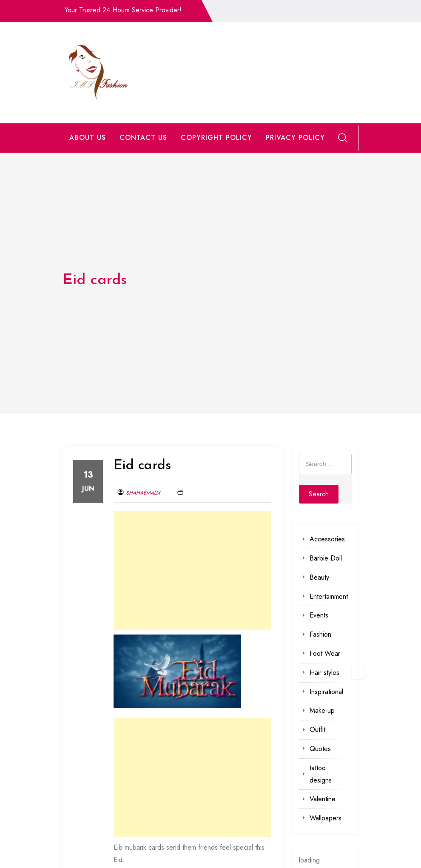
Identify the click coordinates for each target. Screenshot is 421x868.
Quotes (320, 749)
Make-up (322, 710)
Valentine (323, 799)
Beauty (319, 577)
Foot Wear (325, 653)
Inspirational (326, 692)
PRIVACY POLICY (295, 138)
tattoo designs (321, 774)
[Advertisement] (192, 571)
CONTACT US (143, 138)
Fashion (320, 634)
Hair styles (324, 673)
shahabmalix (143, 493)
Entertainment (329, 596)
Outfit (317, 730)
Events (319, 615)
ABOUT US (88, 138)
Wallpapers (326, 818)
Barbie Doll (326, 558)
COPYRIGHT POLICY (216, 138)
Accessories (327, 539)
